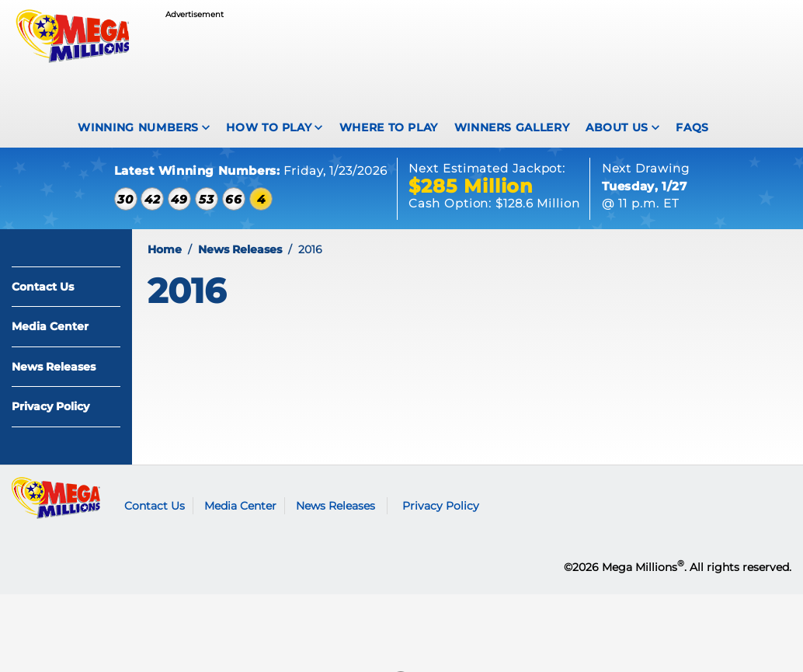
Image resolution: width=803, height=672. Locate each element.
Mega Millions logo (56, 498)
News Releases (54, 367)
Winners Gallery (512, 127)
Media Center (50, 326)
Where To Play (389, 127)
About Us (617, 127)
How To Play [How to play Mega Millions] (269, 127)
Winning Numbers (138, 127)
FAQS (692, 127)
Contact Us (43, 287)
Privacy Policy (50, 406)
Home (165, 249)
